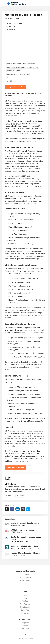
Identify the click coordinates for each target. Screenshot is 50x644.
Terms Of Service (25, 578)
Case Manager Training (25, 638)
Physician (32, 64)
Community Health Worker (17, 64)
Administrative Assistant (16, 67)
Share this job (30, 87)
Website (11, 496)
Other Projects (25, 607)
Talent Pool (25, 610)
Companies (25, 613)
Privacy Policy (25, 581)
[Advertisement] (26, 46)
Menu (4, 3)
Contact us (25, 575)
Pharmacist (11, 71)
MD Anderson (14, 19)
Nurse (19, 71)
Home (25, 595)
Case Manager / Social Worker (18, 74)
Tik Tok (25, 601)
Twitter (21, 496)
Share (12, 509)
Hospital (12, 29)
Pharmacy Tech (33, 67)
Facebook (25, 585)
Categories (25, 629)
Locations (25, 626)
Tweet (7, 509)
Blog (25, 598)
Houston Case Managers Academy (28, 456)
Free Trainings (25, 604)
